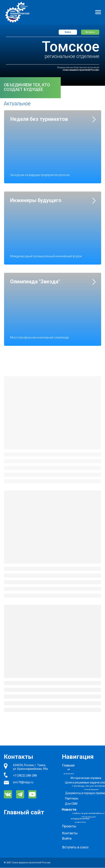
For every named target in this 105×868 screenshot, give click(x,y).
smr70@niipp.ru (23, 782)
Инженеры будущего (36, 200)
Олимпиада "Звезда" (35, 282)
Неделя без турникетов (39, 119)
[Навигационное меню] (98, 12)
